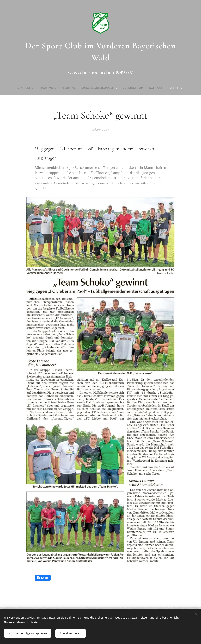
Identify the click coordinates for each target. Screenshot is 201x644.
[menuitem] (27, 88)
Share (43, 578)
